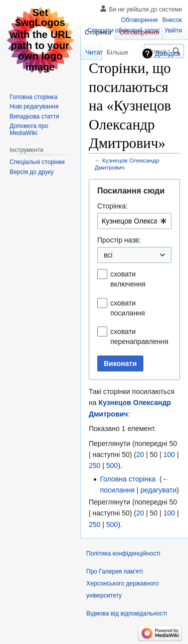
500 (112, 465)
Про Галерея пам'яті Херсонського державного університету (123, 583)
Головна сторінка (128, 479)
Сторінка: (113, 206)
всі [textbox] (108, 255)
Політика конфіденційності (123, 553)
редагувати (158, 490)
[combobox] (134, 221)
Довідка (167, 53)
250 (95, 465)
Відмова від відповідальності (127, 613)
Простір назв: (119, 240)
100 (169, 454)
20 (140, 454)
